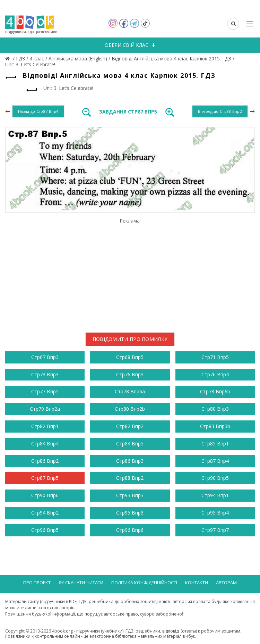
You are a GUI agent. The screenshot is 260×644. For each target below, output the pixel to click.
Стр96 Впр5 (45, 530)
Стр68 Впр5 (130, 357)
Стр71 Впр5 (215, 357)
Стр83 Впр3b (215, 426)
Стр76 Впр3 (130, 374)
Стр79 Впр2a (45, 409)
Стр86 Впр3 (130, 461)
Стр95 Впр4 (215, 513)
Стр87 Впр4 (215, 461)
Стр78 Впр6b (215, 391)
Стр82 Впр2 (130, 426)
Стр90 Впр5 (215, 478)
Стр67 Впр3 (45, 357)
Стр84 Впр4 (45, 444)
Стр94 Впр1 (215, 495)
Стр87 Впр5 (45, 478)
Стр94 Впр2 (45, 513)
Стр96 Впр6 (130, 530)
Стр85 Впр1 (215, 444)
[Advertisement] (130, 273)
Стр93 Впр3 (130, 495)
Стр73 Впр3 (45, 374)
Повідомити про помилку (130, 339)
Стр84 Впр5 (130, 444)
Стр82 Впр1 (45, 426)
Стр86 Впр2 (45, 461)
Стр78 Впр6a (130, 391)
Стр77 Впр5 (45, 391)
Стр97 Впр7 (215, 530)
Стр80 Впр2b (130, 409)
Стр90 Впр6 (45, 495)
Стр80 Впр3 (215, 409)
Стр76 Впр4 (215, 374)
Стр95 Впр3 (130, 513)
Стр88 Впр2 (130, 478)
